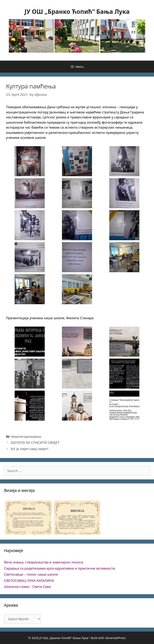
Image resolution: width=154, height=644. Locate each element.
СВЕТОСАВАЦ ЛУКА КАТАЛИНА (29, 580)
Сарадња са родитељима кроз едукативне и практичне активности (59, 568)
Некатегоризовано (26, 436)
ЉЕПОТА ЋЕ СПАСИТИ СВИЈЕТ (35, 442)
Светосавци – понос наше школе (31, 574)
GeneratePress (115, 638)
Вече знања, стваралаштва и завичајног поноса (44, 562)
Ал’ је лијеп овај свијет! (29, 449)
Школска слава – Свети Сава (27, 586)
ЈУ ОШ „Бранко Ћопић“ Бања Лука (77, 11)
